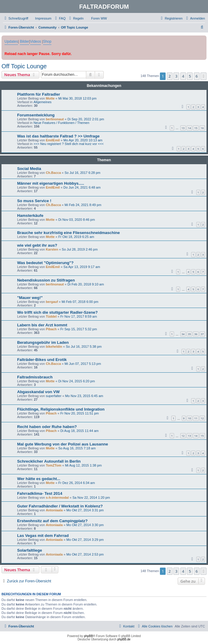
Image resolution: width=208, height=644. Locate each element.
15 (196, 128)
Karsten (52, 249)
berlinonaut (55, 119)
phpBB (88, 636)
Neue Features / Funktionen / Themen (61, 123)
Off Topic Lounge (24, 66)
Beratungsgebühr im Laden (43, 342)
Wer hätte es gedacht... (39, 479)
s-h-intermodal (57, 498)
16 (202, 128)
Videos (35, 42)
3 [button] (176, 76)
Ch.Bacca (53, 173)
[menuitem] (41, 18)
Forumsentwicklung (36, 115)
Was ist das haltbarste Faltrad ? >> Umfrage (58, 136)
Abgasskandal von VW (38, 392)
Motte (50, 98)
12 (202, 418)
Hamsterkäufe (30, 216)
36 (196, 334)
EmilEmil (53, 140)
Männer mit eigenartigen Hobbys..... (51, 183)
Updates (11, 42)
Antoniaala (54, 510)
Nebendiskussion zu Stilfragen (46, 280)
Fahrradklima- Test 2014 (40, 493)
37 (202, 334)
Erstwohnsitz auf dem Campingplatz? (52, 521)
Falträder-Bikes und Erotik (42, 360)
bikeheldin (54, 347)
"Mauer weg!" (30, 298)
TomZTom (54, 465)
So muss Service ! (34, 201)
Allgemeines (42, 102)
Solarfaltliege (30, 550)
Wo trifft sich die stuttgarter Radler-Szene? (57, 312)
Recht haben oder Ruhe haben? (47, 427)
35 (189, 334)
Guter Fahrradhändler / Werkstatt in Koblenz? (60, 506)
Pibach (51, 329)
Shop (47, 42)
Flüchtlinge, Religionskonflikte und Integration (61, 409)
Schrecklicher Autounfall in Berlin (49, 461)
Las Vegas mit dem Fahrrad (43, 536)
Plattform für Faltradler (39, 94)
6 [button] (197, 76)
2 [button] (170, 76)
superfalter (54, 396)
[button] (203, 76)
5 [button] (190, 76)
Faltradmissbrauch (35, 377)
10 (189, 418)
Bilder (24, 42)
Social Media (29, 169)
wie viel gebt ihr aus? (37, 245)
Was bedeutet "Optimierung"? (45, 263)
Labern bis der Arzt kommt (42, 325)
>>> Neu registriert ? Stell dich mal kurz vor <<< (69, 144)
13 (183, 128)
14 (189, 128)
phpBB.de (124, 639)
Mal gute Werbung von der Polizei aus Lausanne (63, 444)
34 (183, 334)
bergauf (52, 302)
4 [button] (183, 76)
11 (196, 418)
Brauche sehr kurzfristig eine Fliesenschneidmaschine (69, 233)
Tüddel (51, 316)
